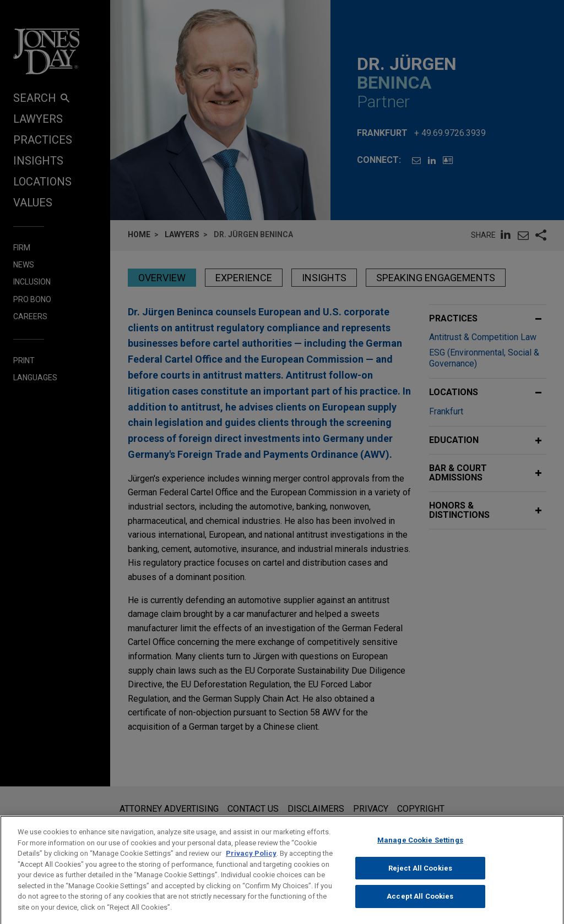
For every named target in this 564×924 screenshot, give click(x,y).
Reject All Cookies (420, 879)
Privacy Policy (251, 864)
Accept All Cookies (420, 907)
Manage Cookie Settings (420, 851)
